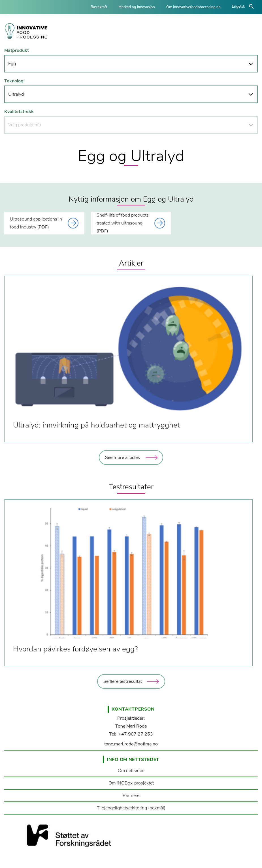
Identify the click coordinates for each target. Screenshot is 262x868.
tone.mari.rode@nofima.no (131, 744)
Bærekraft (99, 7)
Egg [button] (12, 64)
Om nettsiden (131, 771)
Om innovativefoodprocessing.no (193, 7)
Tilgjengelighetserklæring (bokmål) (131, 808)
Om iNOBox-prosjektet (131, 783)
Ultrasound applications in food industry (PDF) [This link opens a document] (36, 223)
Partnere (131, 796)
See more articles (123, 457)
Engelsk (238, 7)
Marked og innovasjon (137, 7)
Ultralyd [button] (16, 94)
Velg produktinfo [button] (25, 125)
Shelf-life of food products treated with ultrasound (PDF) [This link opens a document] (123, 223)
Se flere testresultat (123, 681)
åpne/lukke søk (251, 6)
